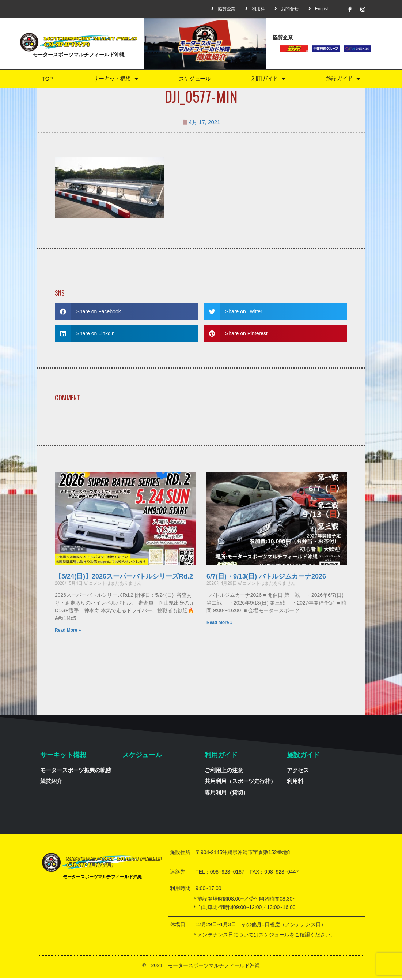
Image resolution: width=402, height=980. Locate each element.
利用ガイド (268, 80)
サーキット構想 (115, 80)
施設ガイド (343, 80)
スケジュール (194, 80)
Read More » (68, 632)
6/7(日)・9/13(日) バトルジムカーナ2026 (266, 579)
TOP (47, 80)
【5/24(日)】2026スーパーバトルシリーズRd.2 (124, 579)
